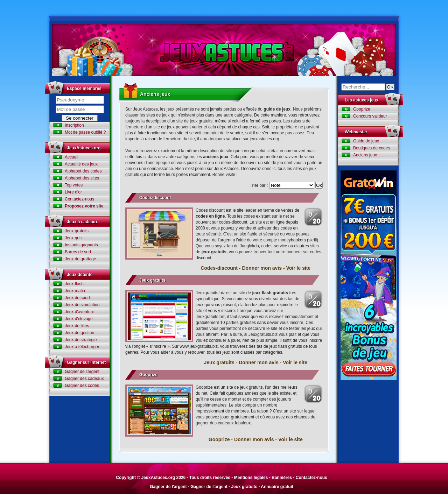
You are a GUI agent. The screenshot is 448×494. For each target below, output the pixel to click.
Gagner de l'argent (82, 372)
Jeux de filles (77, 326)
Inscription (74, 125)
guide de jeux (277, 109)
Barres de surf (78, 252)
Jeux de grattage (80, 259)
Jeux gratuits (77, 231)
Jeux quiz (74, 238)
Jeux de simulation (82, 305)
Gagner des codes (82, 386)
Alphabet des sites (82, 178)
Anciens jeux (365, 155)
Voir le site (298, 268)
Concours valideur (370, 116)
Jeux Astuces (224, 50)
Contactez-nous (79, 199)
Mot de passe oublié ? (85, 132)
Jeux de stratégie (81, 340)
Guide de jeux (366, 141)
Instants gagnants (81, 245)
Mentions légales (251, 478)
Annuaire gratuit (277, 487)
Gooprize (148, 375)
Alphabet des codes (83, 171)
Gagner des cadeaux (84, 379)
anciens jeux (216, 157)
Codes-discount (155, 198)
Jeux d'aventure (79, 312)
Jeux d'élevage (79, 319)
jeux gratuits (214, 252)
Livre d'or (73, 192)
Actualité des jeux (81, 164)
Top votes (74, 185)
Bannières (282, 478)
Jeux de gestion (79, 333)
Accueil (72, 157)
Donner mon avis (262, 268)
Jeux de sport (77, 298)
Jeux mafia (75, 291)
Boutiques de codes (372, 148)
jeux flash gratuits (270, 293)
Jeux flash (74, 284)
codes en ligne (210, 216)
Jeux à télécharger (82, 347)
